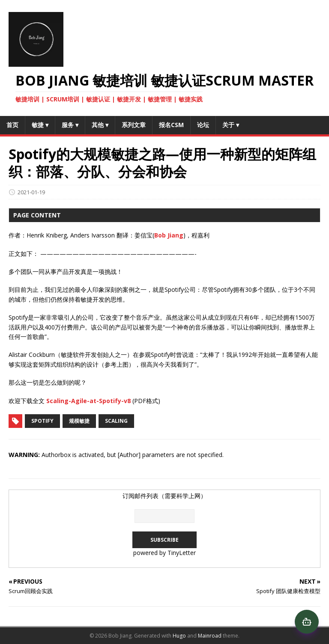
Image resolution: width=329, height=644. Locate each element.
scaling (116, 421)
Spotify (42, 421)
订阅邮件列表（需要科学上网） (164, 496)
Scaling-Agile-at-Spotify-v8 (88, 401)
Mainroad (210, 636)
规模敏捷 (79, 421)
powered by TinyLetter (164, 553)
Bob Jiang (169, 235)
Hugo (179, 636)
